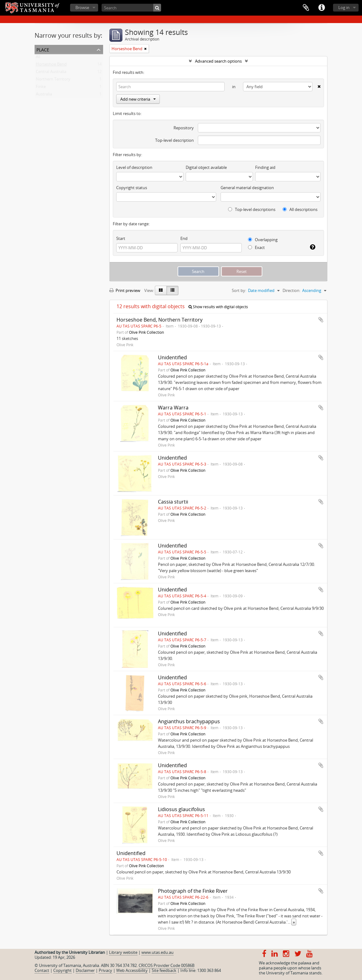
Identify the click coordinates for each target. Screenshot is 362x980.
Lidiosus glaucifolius (181, 809)
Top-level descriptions (252, 209)
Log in (344, 7)
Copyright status (132, 188)
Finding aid (265, 167)
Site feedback (164, 970)
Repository (184, 128)
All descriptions (300, 209)
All (38, 58)
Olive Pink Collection (146, 332)
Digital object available (206, 167)
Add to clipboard (321, 320)
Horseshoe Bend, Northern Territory (160, 320)
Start (121, 238)
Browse (82, 7)
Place (43, 49)
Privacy (105, 970)
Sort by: (239, 290)
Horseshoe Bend (51, 65)
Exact (256, 247)
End (184, 238)
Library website (123, 952)
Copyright (62, 970)
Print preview (125, 290)
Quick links (322, 8)
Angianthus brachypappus (189, 721)
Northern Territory (53, 80)
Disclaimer (85, 970)
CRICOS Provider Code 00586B (167, 965)
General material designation (247, 188)
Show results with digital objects (218, 307)
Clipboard (306, 8)
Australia (44, 95)
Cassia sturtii (173, 502)
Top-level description (174, 140)
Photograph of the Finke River (193, 891)
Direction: (291, 290)
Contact (42, 970)
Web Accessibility (132, 970)
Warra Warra (173, 408)
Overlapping (263, 240)
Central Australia (51, 73)
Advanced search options (218, 61)
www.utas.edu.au (157, 952)
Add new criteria (138, 99)
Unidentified (172, 357)
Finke (41, 88)
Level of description (134, 167)
